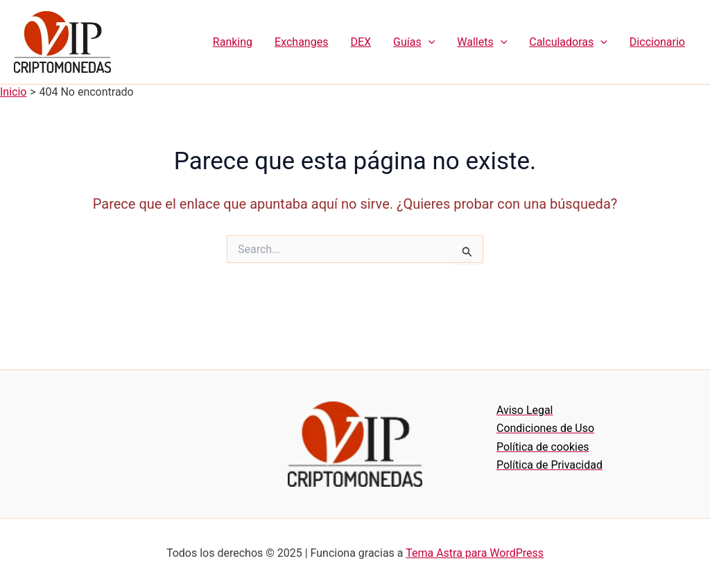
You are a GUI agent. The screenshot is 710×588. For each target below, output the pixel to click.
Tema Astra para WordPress (475, 553)
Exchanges (301, 42)
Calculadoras (568, 42)
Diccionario (657, 42)
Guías (414, 42)
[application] (428, 42)
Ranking (233, 42)
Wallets (482, 42)
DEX (361, 42)
